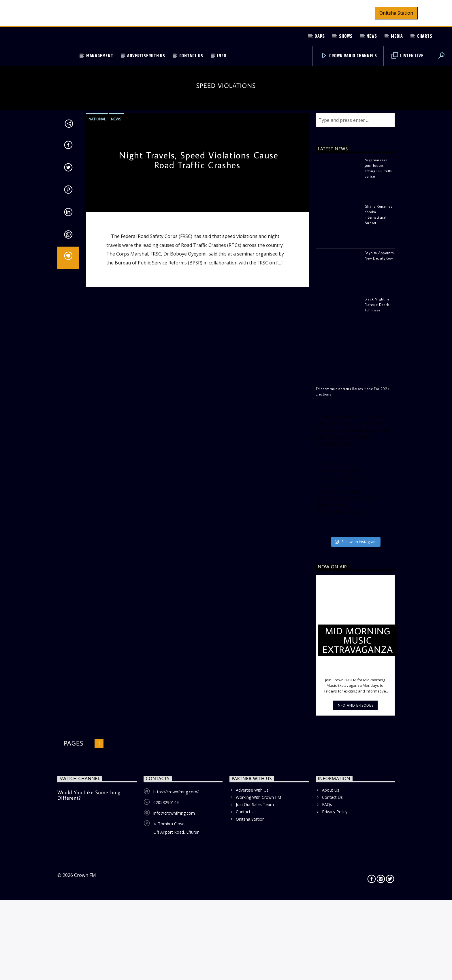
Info (222, 56)
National (97, 336)
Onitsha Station (396, 13)
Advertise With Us (146, 56)
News (372, 36)
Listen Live (407, 56)
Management (100, 56)
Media (397, 36)
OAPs (320, 36)
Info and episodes (355, 922)
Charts (425, 36)
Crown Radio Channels (349, 56)
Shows (346, 36)
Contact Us (191, 56)
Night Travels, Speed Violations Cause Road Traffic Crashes (199, 377)
